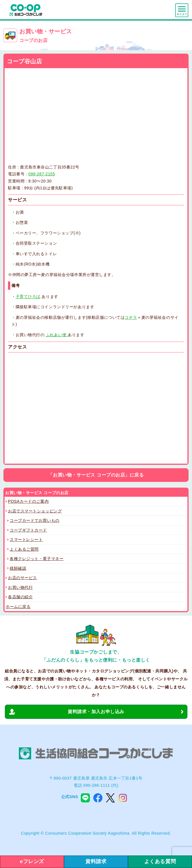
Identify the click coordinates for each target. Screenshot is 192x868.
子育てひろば (28, 297)
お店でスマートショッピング (35, 511)
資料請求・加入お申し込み (96, 712)
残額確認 (18, 568)
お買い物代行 (20, 587)
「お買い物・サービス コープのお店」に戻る (96, 475)
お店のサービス (22, 578)
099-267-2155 (42, 174)
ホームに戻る (18, 607)
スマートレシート (26, 540)
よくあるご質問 (24, 549)
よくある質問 (160, 861)
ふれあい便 (57, 335)
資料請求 (96, 861)
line (85, 798)
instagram (123, 798)
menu (182, 10)
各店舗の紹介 (20, 597)
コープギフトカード (28, 530)
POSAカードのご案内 (28, 501)
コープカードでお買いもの (35, 520)
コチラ (131, 317)
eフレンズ (32, 861)
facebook (98, 798)
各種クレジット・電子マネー (37, 559)
